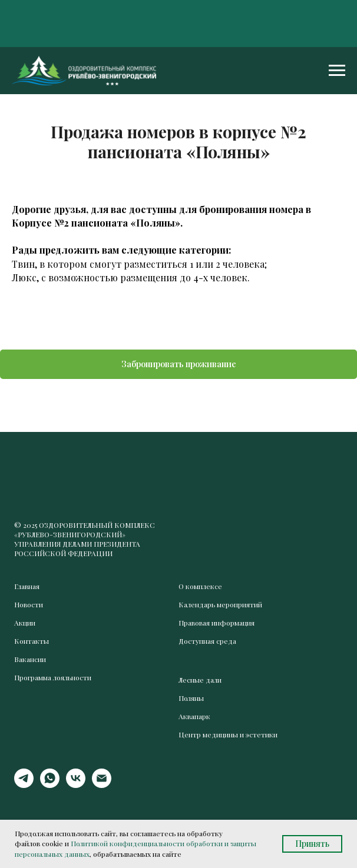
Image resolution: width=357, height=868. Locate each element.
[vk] (76, 785)
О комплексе (200, 586)
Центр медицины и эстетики (228, 734)
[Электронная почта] (102, 785)
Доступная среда (207, 641)
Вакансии (30, 659)
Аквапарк (194, 716)
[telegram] (24, 785)
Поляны (191, 698)
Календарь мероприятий (220, 604)
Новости (29, 604)
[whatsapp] (50, 785)
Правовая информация (216, 623)
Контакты (32, 641)
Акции (25, 623)
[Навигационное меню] (337, 71)
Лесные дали (200, 680)
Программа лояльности (53, 677)
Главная (27, 586)
